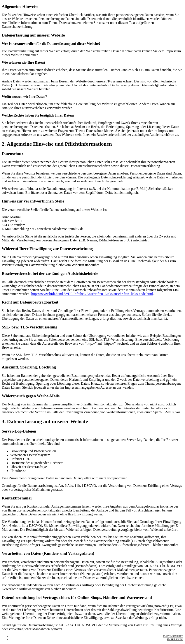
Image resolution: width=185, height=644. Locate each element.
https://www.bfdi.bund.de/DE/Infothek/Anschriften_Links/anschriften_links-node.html (92, 294)
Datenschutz (173, 636)
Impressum (175, 639)
